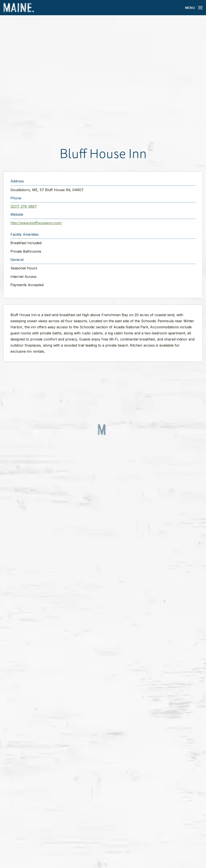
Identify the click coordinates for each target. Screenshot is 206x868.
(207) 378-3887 (24, 206)
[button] (103, 80)
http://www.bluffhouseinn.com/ (36, 223)
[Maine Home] (19, 8)
